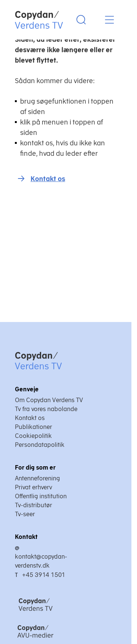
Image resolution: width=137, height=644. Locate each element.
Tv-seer (25, 514)
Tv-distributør (34, 505)
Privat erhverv (34, 487)
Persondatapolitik (40, 445)
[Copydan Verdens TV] (55, 612)
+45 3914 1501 (44, 575)
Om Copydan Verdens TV (49, 400)
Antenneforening (37, 478)
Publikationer (34, 427)
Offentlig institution (41, 496)
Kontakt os (48, 179)
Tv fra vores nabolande (46, 409)
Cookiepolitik (33, 436)
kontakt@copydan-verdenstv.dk (41, 561)
